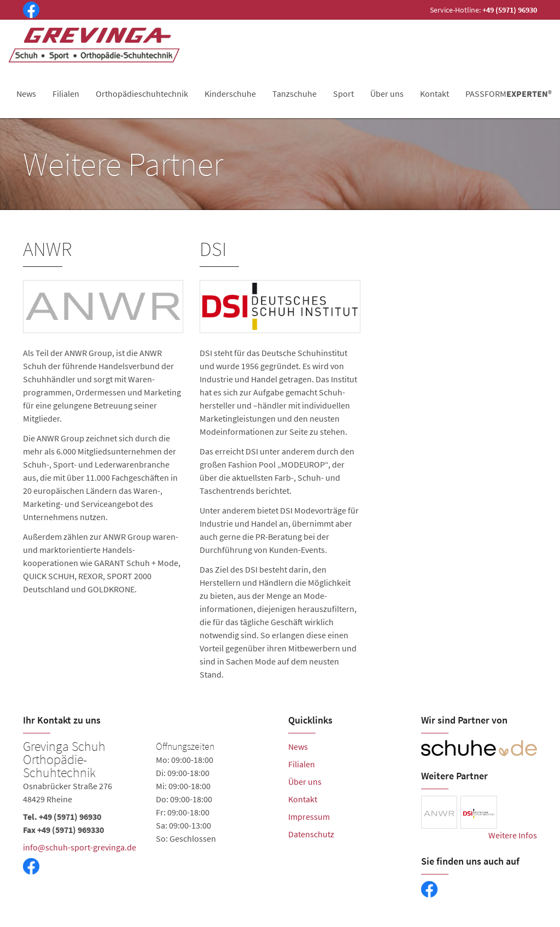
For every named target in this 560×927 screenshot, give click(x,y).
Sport (343, 94)
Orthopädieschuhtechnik (142, 94)
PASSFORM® (509, 94)
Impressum (309, 817)
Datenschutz (311, 834)
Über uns (387, 94)
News (26, 94)
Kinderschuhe (230, 94)
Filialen (66, 94)
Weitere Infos (513, 835)
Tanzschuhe (294, 94)
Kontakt (434, 94)
